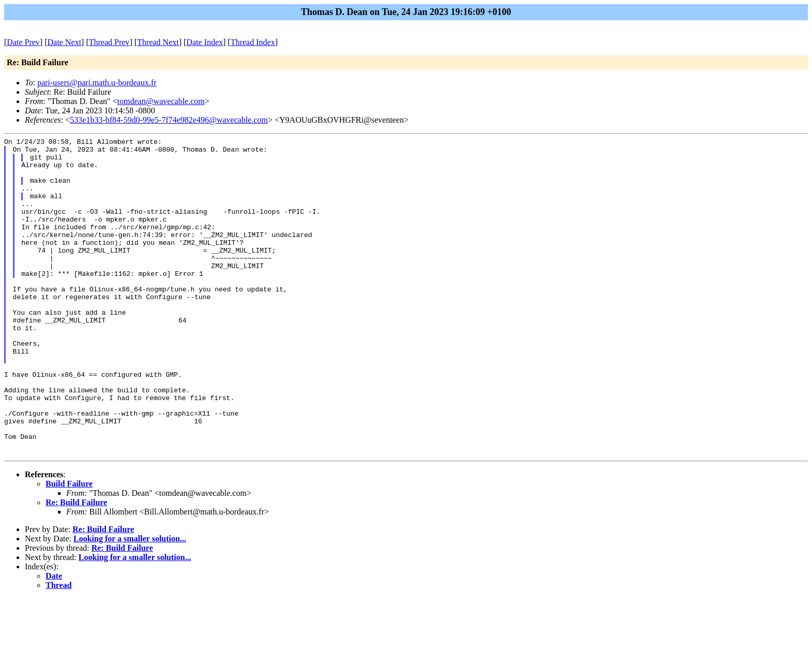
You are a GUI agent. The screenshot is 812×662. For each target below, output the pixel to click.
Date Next (64, 42)
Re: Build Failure (76, 566)
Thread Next (158, 42)
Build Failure (69, 547)
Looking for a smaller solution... (130, 602)
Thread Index (253, 42)
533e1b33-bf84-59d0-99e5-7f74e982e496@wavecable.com (169, 120)
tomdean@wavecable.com (161, 101)
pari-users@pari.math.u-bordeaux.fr (97, 83)
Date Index (205, 42)
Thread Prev (109, 42)
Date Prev (23, 42)
